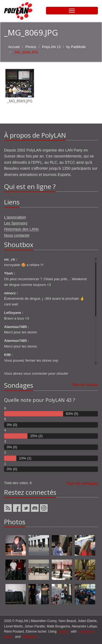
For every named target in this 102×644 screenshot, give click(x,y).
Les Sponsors (16, 223)
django (64, 632)
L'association (15, 217)
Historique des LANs (21, 229)
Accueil (14, 47)
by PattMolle (76, 47)
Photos (31, 47)
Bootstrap (30, 637)
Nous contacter (17, 235)
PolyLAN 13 (51, 47)
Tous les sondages (82, 483)
